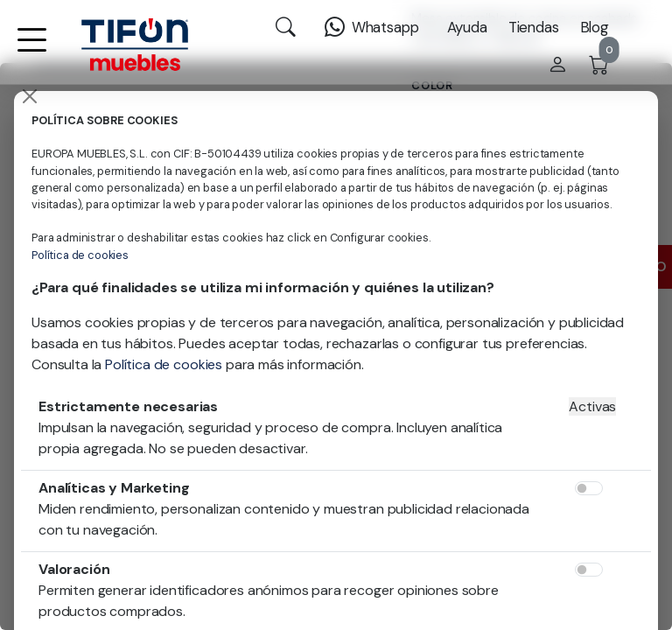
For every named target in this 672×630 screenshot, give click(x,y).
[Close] (30, 96)
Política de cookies (80, 255)
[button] (31, 51)
